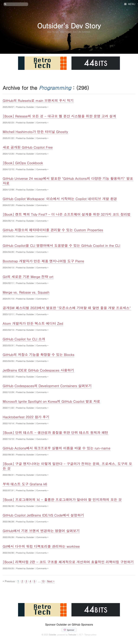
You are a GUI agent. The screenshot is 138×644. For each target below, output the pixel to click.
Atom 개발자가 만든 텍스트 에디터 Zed (33, 323)
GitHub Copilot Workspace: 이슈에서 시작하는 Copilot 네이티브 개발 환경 (60, 199)
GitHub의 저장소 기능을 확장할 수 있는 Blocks (39, 355)
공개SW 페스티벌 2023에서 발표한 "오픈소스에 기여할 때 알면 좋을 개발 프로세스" (67, 308)
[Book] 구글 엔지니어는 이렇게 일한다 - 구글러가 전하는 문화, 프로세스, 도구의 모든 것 (67, 466)
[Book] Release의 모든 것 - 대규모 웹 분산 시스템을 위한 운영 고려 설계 (59, 116)
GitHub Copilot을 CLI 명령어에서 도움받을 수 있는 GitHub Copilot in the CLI (61, 245)
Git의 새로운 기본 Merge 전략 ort (28, 277)
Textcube (72, 635)
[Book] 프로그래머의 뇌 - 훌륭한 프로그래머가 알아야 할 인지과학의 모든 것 (62, 499)
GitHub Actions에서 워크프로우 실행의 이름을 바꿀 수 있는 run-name (57, 448)
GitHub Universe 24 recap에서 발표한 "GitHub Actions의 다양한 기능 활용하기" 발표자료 (68, 181)
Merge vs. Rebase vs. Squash (26, 292)
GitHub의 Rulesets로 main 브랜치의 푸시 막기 (38, 100)
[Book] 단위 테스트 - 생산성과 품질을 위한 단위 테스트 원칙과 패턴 (55, 432)
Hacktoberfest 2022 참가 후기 (26, 417)
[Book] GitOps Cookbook (23, 163)
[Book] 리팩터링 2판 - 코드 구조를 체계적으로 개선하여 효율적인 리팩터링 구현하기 (68, 562)
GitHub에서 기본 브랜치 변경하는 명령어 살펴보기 (41, 531)
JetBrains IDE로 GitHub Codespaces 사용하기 (38, 370)
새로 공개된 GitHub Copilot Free (28, 147)
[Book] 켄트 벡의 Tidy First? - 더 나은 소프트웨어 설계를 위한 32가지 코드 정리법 (67, 214)
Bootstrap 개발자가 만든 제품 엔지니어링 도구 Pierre (43, 261)
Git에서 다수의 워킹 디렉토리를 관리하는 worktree (41, 546)
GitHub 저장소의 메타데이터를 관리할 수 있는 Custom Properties (53, 230)
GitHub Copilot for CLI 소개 (24, 339)
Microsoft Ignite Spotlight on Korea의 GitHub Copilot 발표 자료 (51, 401)
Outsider (52, 635)
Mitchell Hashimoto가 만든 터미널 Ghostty (35, 132)
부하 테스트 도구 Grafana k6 (25, 484)
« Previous (9, 581)
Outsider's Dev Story (69, 25)
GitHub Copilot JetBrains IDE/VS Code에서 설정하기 (43, 515)
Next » (51, 581)
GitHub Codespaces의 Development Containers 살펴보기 (47, 386)
